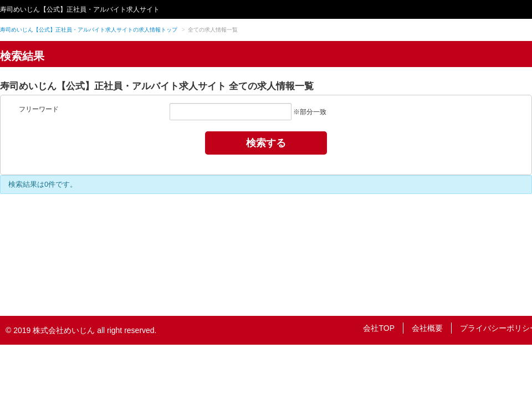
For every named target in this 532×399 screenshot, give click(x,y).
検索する (266, 143)
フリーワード (39, 109)
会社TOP (379, 328)
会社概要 (427, 328)
